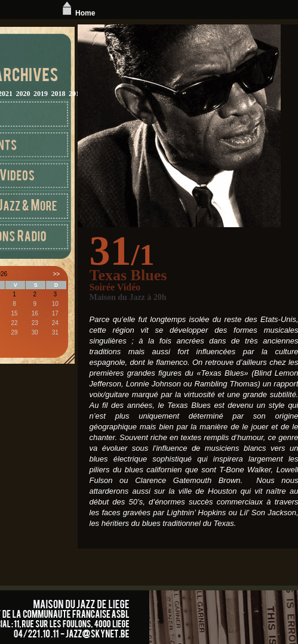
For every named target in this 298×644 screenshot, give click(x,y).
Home (77, 13)
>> (56, 274)
